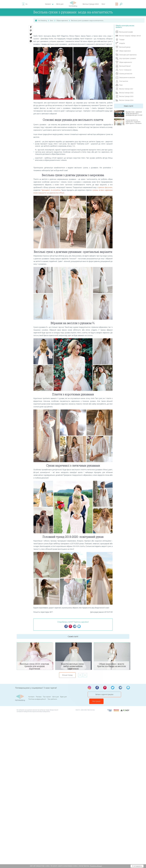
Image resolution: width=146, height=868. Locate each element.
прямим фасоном (105, 187)
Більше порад (67, 675)
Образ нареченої (62, 20)
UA (23, 4)
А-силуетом (56, 190)
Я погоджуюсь (137, 866)
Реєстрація (123, 695)
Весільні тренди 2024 (91, 4)
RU (27, 4)
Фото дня (60, 4)
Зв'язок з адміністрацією (101, 695)
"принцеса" (46, 190)
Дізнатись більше (96, 866)
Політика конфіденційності (37, 697)
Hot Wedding (42, 20)
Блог (103, 4)
